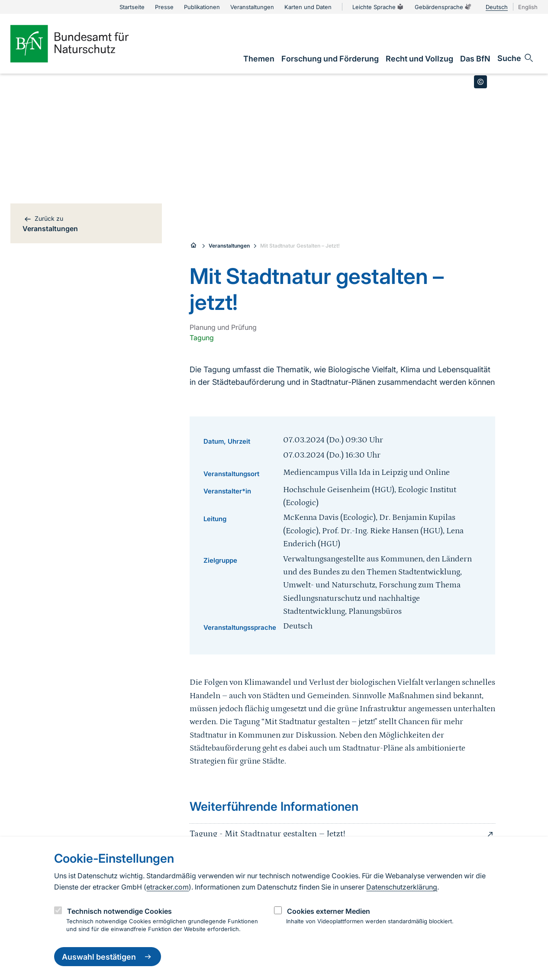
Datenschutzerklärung (402, 887)
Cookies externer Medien (329, 911)
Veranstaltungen (229, 246)
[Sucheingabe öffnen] (516, 58)
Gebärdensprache (443, 7)
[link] (259, 59)
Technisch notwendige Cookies (119, 911)
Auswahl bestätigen (108, 957)
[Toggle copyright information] (480, 82)
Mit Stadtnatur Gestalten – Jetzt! (300, 246)
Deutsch (497, 7)
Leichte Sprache (378, 7)
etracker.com (168, 887)
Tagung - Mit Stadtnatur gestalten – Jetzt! (342, 834)
